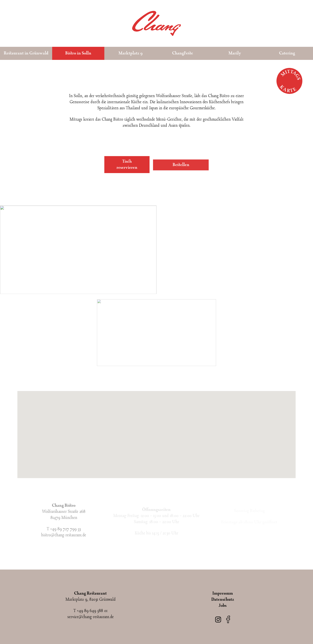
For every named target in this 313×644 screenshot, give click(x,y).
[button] (156, 432)
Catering (287, 53)
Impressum (223, 593)
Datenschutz (223, 600)
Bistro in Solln (78, 53)
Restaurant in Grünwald (26, 53)
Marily (235, 53)
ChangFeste (183, 53)
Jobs (223, 606)
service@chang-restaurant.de (91, 617)
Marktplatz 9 (131, 53)
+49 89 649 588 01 (92, 611)
